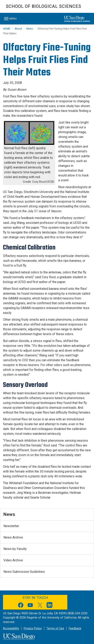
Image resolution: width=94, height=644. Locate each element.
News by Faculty (15, 549)
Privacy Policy (33, 628)
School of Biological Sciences (43, 6)
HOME (7, 29)
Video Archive (13, 560)
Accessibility (11, 628)
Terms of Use (55, 628)
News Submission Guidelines (24, 572)
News (30, 29)
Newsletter (11, 526)
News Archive (13, 537)
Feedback (75, 628)
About (18, 29)
